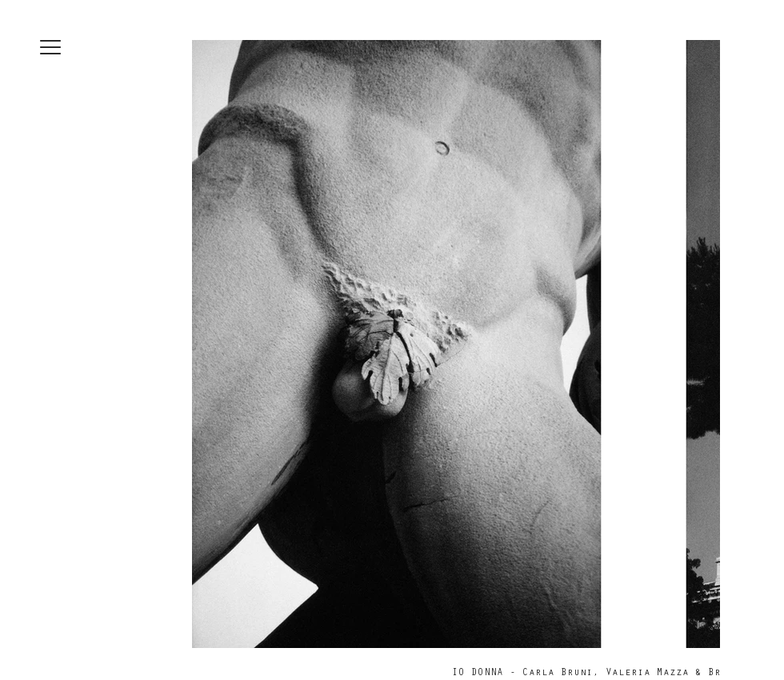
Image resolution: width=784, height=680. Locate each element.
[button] (50, 47)
